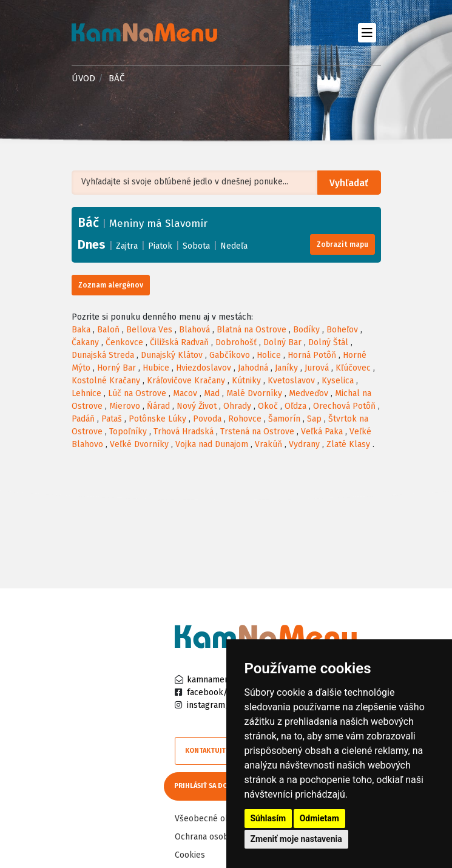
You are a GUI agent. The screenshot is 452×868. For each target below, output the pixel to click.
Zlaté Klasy (348, 444)
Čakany (85, 342)
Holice (269, 355)
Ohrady (237, 406)
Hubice (156, 368)
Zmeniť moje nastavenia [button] (296, 839)
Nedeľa (234, 246)
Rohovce (245, 419)
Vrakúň (268, 444)
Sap (314, 419)
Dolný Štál (328, 342)
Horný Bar (116, 368)
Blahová (194, 330)
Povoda (207, 419)
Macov (185, 393)
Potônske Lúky (157, 419)
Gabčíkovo (230, 355)
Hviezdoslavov (204, 368)
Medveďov (309, 393)
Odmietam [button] (319, 818)
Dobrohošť (236, 342)
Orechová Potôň (344, 406)
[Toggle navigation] (367, 32)
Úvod (83, 78)
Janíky (286, 368)
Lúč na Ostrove (137, 393)
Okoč (268, 406)
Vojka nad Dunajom (212, 444)
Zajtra (127, 246)
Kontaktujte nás (214, 751)
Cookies (190, 854)
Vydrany (304, 444)
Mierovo (125, 406)
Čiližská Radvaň (179, 342)
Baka (81, 330)
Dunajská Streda (103, 355)
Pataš (112, 419)
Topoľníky (128, 432)
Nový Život (197, 406)
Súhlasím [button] (268, 818)
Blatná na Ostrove (251, 330)
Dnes (92, 244)
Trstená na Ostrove (257, 432)
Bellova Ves (149, 330)
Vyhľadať (350, 183)
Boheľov (342, 330)
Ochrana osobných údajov (224, 836)
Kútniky (246, 381)
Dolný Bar (282, 342)
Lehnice (86, 393)
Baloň (108, 330)
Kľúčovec (353, 368)
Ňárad (158, 406)
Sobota (196, 246)
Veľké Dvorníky (139, 444)
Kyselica (338, 381)
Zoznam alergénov (111, 285)
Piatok (160, 246)
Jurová (317, 368)
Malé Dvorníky (254, 393)
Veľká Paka (322, 432)
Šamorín (284, 419)
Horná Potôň (312, 355)
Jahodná (253, 368)
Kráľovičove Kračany (186, 381)
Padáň (83, 419)
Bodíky (306, 330)
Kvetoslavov (291, 381)
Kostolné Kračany (106, 381)
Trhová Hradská (184, 432)
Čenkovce (124, 342)
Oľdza (295, 406)
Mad (212, 393)
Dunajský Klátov (172, 355)
